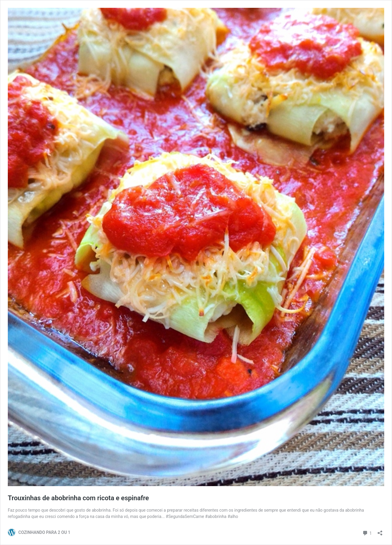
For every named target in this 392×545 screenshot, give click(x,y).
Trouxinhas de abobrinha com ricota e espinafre (78, 498)
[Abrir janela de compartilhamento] (380, 531)
